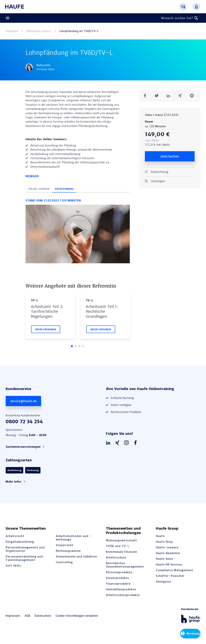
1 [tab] (72, 352)
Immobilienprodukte (121, 595)
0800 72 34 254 (24, 427)
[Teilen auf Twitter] (158, 96)
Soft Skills (13, 571)
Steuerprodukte (117, 583)
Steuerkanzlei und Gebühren (77, 562)
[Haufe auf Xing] (118, 448)
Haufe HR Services (169, 570)
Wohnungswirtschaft (121, 546)
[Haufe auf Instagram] (127, 448)
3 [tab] (79, 352)
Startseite (12, 31)
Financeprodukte (118, 589)
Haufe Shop (164, 547)
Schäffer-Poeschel (170, 581)
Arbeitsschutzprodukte (123, 601)
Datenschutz (43, 621)
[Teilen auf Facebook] (146, 96)
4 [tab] (83, 352)
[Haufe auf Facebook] (136, 448)
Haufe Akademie (168, 559)
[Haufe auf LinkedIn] (109, 448)
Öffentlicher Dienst (38, 31)
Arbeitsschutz (116, 563)
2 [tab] (76, 352)
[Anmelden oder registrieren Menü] (196, 7)
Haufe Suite (164, 564)
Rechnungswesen (68, 556)
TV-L (35, 304)
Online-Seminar (42, 193)
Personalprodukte (119, 578)
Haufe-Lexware (167, 553)
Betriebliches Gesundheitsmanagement (125, 570)
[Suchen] (196, 18)
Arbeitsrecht (15, 542)
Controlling (64, 568)
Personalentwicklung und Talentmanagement (24, 564)
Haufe (160, 542)
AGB (27, 621)
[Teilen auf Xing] (182, 96)
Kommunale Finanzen (122, 557)
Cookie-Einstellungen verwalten (77, 621)
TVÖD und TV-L (118, 552)
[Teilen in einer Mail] (193, 96)
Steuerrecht (65, 551)
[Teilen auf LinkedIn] (170, 96)
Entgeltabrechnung (20, 547)
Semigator (164, 587)
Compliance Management (175, 576)
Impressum (13, 621)
